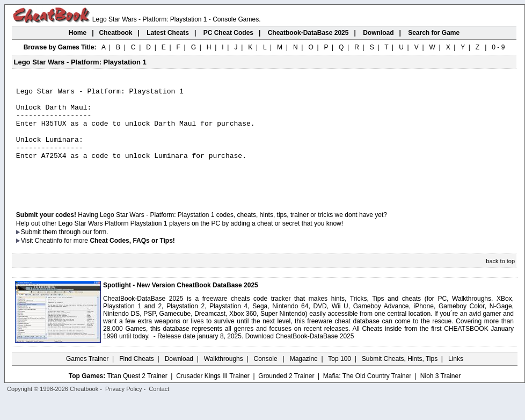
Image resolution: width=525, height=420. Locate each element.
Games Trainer (87, 380)
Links (456, 380)
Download (179, 380)
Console (267, 380)
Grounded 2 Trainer (286, 397)
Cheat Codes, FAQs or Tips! (132, 262)
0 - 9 (498, 47)
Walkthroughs (224, 380)
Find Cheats (137, 380)
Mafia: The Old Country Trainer (367, 397)
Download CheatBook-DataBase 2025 (300, 357)
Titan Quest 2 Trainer (137, 397)
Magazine (304, 380)
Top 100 (340, 380)
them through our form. (76, 253)
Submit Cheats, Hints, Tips (400, 380)
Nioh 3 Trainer (440, 397)
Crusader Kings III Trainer (213, 397)
